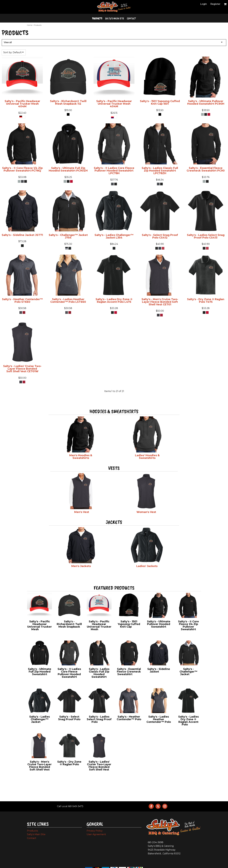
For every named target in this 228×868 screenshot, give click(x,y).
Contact (32, 838)
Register (215, 4)
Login (203, 4)
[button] (225, 4)
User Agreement (96, 834)
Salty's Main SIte (36, 834)
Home (30, 25)
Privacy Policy (95, 831)
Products (32, 831)
